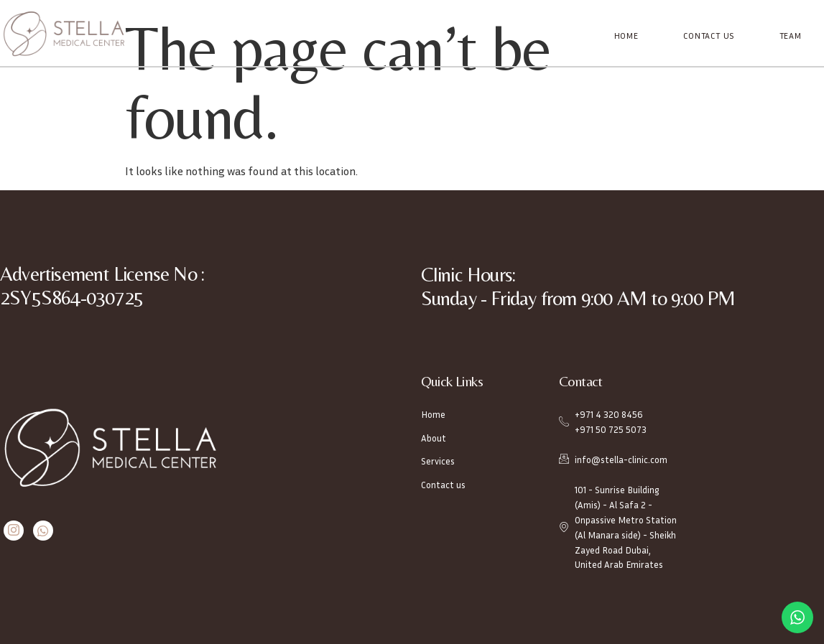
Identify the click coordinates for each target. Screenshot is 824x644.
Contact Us (709, 36)
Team (791, 36)
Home (627, 36)
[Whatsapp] (42, 531)
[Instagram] (13, 531)
